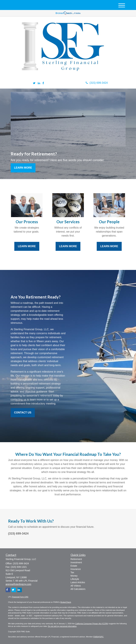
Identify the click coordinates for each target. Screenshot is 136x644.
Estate (74, 566)
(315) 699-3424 (97, 83)
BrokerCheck (66, 602)
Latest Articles (78, 582)
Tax (72, 572)
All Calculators (78, 589)
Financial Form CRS (20, 597)
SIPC (101, 637)
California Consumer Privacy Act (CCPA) (92, 624)
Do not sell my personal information (62, 626)
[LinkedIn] (39, 83)
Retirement (76, 559)
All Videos (76, 586)
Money (74, 576)
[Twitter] (34, 83)
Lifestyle (75, 579)
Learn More (23, 168)
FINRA (96, 637)
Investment (76, 562)
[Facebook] (43, 83)
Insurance (76, 569)
